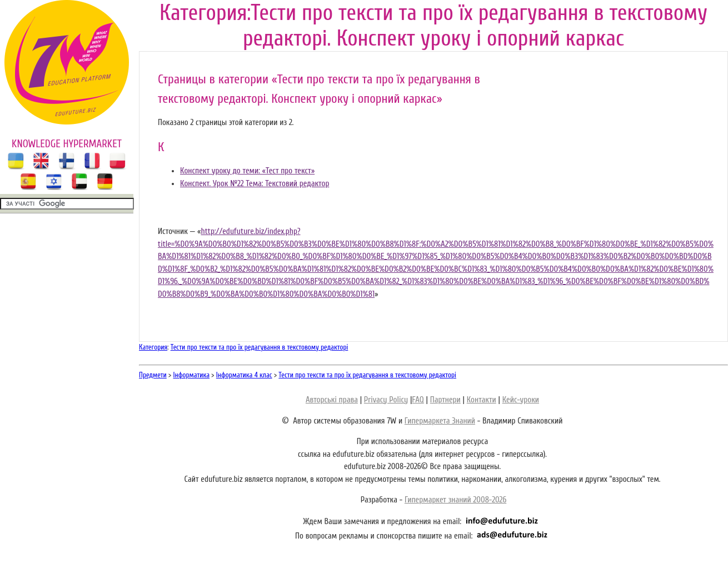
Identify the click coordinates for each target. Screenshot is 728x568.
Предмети (153, 375)
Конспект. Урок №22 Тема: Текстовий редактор (255, 184)
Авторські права (332, 400)
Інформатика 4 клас (244, 375)
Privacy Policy (386, 400)
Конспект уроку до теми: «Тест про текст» (247, 171)
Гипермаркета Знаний (440, 421)
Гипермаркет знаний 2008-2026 (455, 500)
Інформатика (192, 375)
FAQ (418, 400)
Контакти (482, 400)
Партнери (445, 400)
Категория (153, 347)
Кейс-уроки (521, 400)
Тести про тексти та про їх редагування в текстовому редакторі (260, 347)
